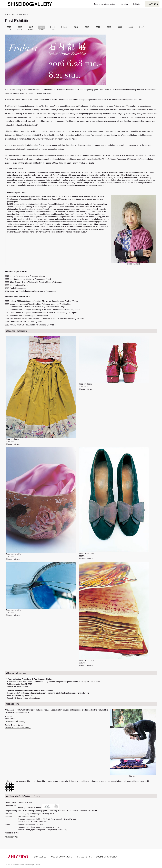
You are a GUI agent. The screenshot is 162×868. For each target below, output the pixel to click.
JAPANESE (153, 4)
